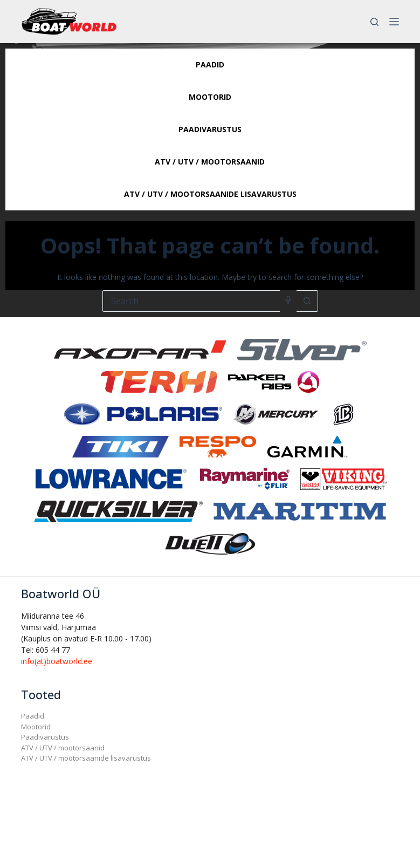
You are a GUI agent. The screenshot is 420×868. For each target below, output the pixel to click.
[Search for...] (191, 301)
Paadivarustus (45, 737)
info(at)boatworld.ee (57, 661)
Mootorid (36, 727)
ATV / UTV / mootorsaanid (63, 748)
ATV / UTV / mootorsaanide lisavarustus (86, 758)
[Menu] (394, 22)
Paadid (33, 716)
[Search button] (307, 301)
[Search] (374, 22)
